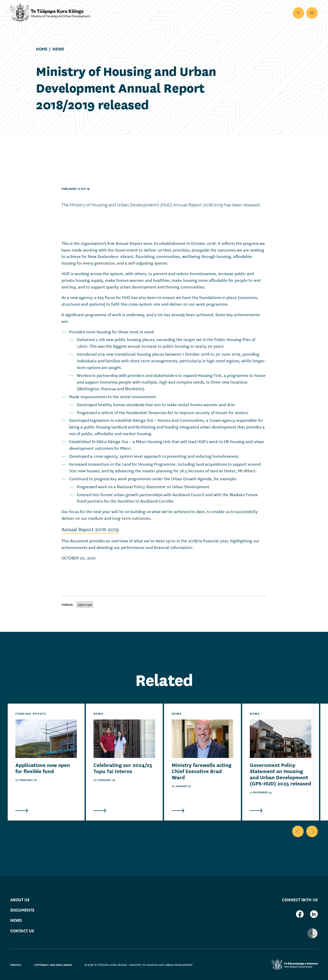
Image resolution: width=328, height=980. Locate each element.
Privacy (16, 965)
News (58, 49)
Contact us (22, 930)
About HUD (85, 605)
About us (20, 899)
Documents (22, 910)
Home (42, 49)
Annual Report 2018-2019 (90, 529)
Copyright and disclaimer (53, 965)
